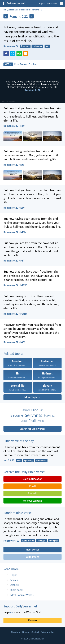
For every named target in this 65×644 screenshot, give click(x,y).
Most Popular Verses (22, 595)
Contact (35, 632)
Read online (26, 64)
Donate (32, 620)
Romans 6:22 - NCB (14, 342)
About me (15, 632)
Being (24, 421)
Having (49, 415)
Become (17, 415)
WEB (8, 64)
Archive (15, 585)
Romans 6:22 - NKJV (15, 232)
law (19, 461)
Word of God (28, 541)
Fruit (32, 421)
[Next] (32, 16)
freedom (25, 46)
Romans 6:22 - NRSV (15, 285)
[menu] (62, 5)
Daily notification (32, 479)
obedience (41, 461)
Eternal (26, 410)
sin (47, 46)
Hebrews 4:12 (11, 541)
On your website (32, 501)
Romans (35, 10)
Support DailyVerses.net (20, 606)
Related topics (13, 354)
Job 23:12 (9, 460)
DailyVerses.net (10, 10)
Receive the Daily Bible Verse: (24, 472)
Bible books (25, 10)
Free (35, 410)
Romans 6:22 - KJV (14, 165)
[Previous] (6, 16)
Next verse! (32, 550)
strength (42, 541)
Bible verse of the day (19, 441)
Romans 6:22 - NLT (14, 261)
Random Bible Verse (18, 513)
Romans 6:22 (11, 46)
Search (14, 580)
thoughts (54, 541)
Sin (42, 410)
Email (32, 486)
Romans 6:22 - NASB (15, 314)
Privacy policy (48, 632)
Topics (42, 4)
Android (32, 493)
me (11, 612)
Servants (33, 415)
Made (41, 421)
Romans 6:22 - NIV (14, 126)
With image (32, 557)
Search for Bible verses (32, 429)
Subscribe (52, 4)
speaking (28, 461)
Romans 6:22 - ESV (14, 208)
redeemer (38, 46)
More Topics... (32, 397)
